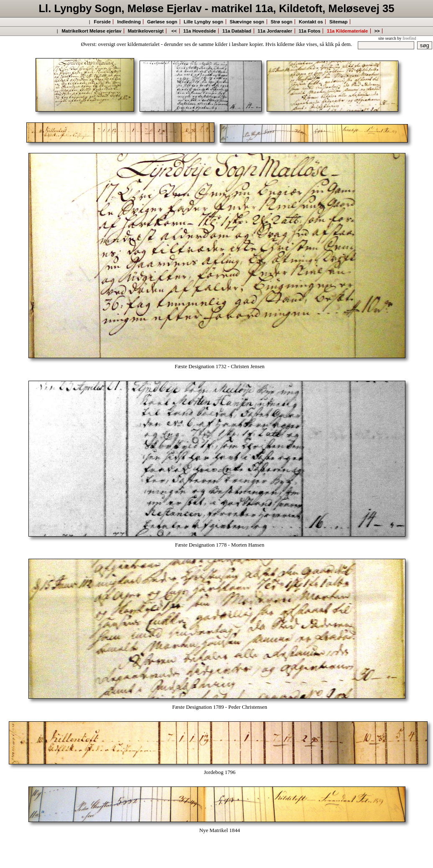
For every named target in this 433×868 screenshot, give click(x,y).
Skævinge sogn (247, 22)
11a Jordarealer (275, 31)
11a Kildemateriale (347, 31)
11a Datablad (237, 31)
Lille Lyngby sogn (203, 22)
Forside (102, 22)
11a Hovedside (199, 31)
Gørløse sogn (162, 22)
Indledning (129, 22)
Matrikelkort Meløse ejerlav (91, 31)
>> (377, 31)
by (406, 38)
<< (174, 31)
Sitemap (339, 22)
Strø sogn (281, 22)
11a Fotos (309, 31)
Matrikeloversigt (146, 31)
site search (387, 38)
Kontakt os (311, 22)
